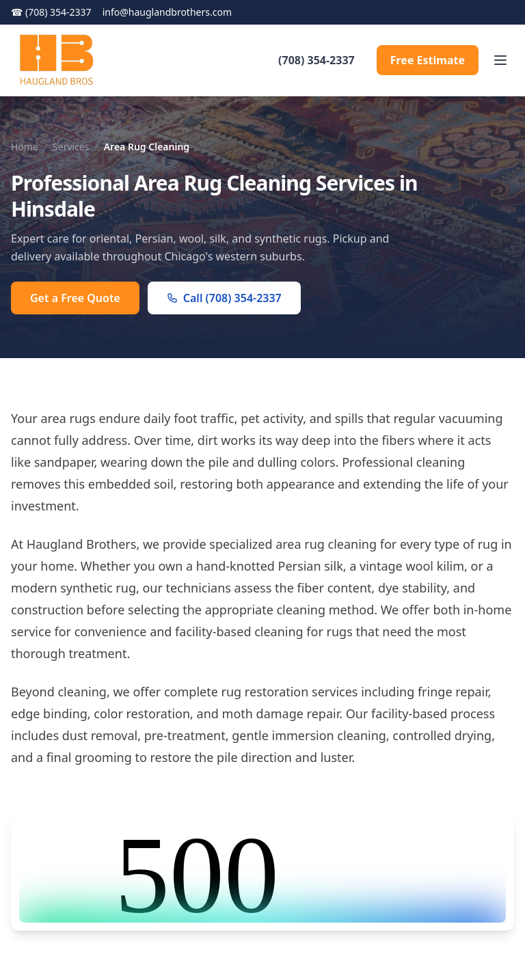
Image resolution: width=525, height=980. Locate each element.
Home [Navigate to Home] (25, 147)
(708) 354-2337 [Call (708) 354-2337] (51, 12)
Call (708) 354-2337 (224, 298)
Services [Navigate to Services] (71, 147)
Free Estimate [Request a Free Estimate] (428, 60)
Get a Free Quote (75, 298)
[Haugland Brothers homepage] (56, 60)
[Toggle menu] (500, 60)
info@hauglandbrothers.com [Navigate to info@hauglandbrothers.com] (167, 12)
